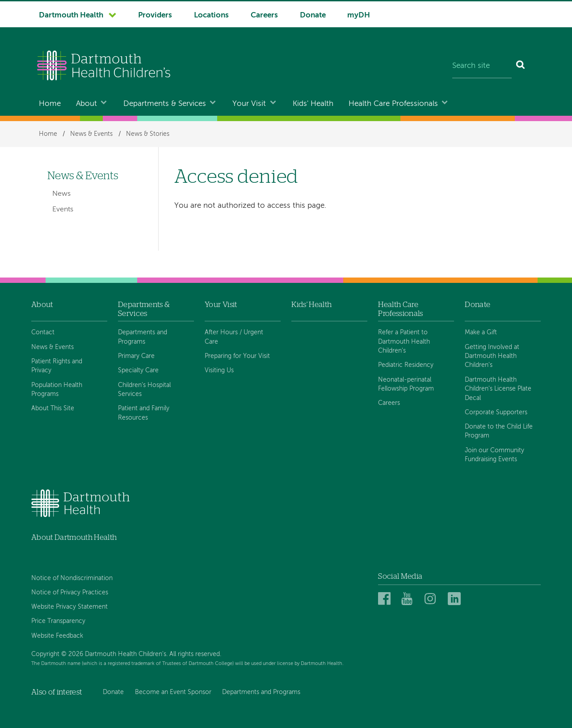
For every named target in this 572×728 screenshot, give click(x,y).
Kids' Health (313, 104)
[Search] (521, 67)
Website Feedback (57, 636)
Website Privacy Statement (69, 607)
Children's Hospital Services (144, 390)
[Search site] (482, 67)
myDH (359, 15)
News (61, 194)
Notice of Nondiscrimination (72, 578)
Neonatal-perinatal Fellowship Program (406, 384)
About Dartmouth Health (74, 537)
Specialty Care (138, 370)
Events (63, 210)
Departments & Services (165, 104)
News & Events (91, 134)
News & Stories (148, 134)
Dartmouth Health (71, 15)
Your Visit (249, 104)
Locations (211, 15)
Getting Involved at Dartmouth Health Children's (492, 356)
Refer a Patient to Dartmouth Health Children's (404, 342)
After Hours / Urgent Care (234, 337)
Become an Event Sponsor (173, 692)
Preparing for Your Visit (237, 356)
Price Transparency (58, 621)
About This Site (53, 408)
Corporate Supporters (496, 412)
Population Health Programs (57, 390)
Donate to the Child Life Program (499, 431)
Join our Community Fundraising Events (494, 455)
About (86, 104)
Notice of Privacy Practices (70, 593)
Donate (313, 15)
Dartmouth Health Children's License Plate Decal (498, 389)
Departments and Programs (143, 337)
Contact (43, 332)
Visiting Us (219, 370)
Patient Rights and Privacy (57, 366)
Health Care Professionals (393, 104)
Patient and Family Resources (144, 413)
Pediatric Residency (406, 365)
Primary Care (136, 356)
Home (50, 104)
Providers (155, 15)
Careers (264, 15)
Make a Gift (481, 332)
